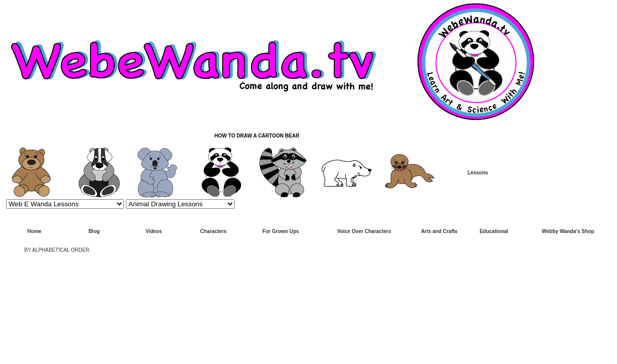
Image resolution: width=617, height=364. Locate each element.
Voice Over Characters (364, 231)
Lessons (478, 173)
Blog (94, 231)
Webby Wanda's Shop (568, 231)
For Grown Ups (281, 231)
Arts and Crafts (439, 231)
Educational (494, 231)
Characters (213, 231)
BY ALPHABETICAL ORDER (57, 250)
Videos (154, 231)
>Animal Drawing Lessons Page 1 (180, 204)
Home (34, 231)
